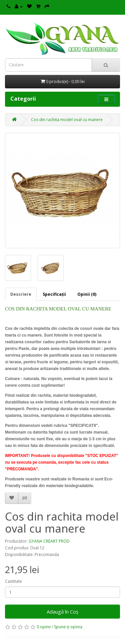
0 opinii (44, 627)
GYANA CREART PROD (49, 541)
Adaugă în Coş (62, 612)
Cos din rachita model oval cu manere (67, 120)
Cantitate (13, 581)
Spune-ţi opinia (68, 627)
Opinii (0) (87, 294)
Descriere (21, 294)
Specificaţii (54, 294)
